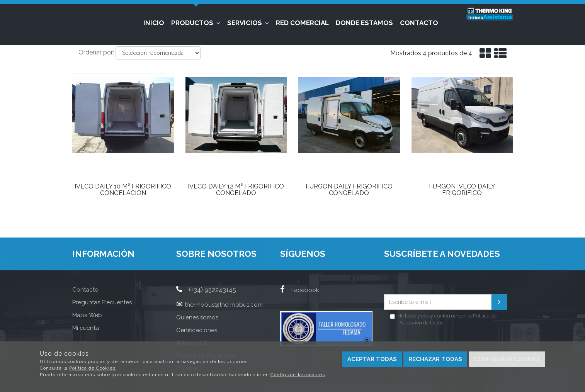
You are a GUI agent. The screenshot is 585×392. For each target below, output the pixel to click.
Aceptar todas (372, 359)
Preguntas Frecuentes (102, 302)
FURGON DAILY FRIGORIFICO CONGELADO (349, 190)
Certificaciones (197, 330)
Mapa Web (87, 315)
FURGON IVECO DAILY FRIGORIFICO (462, 190)
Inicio (154, 23)
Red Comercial (302, 23)
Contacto (419, 23)
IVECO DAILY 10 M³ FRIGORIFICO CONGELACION (123, 190)
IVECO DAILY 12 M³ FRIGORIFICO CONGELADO (236, 190)
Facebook (300, 290)
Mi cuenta (86, 328)
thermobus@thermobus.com (224, 305)
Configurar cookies (507, 359)
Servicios (248, 23)
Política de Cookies (92, 368)
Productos (196, 23)
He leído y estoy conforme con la (443, 319)
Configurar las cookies (298, 375)
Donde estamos (364, 23)
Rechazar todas (435, 359)
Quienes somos (197, 317)
